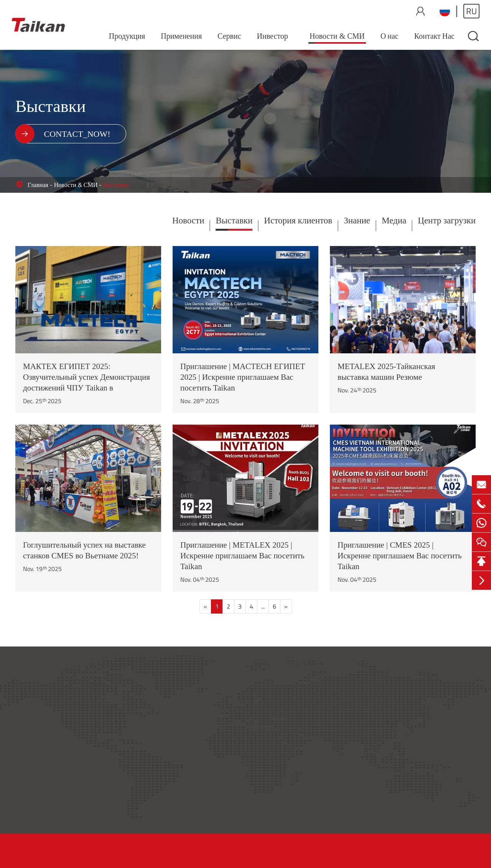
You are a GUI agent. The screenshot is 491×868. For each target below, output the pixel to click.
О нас (390, 36)
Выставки (116, 185)
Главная (38, 185)
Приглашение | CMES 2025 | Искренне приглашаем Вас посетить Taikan (400, 556)
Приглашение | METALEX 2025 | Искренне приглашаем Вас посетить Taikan (242, 556)
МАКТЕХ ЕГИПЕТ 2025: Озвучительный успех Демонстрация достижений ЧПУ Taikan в (87, 377)
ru (471, 11)
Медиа (394, 221)
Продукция (127, 36)
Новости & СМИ (337, 36)
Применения (181, 36)
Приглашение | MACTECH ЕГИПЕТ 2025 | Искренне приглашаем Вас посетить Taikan (243, 377)
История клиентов (298, 221)
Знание (357, 221)
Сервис (229, 36)
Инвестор (273, 36)
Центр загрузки (447, 221)
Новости (188, 221)
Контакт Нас (434, 36)
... (263, 606)
